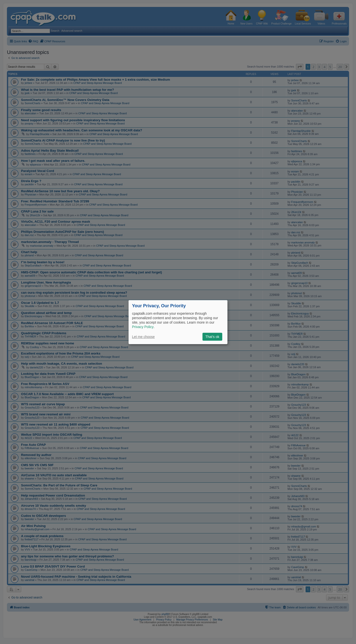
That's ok (212, 337)
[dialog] (178, 322)
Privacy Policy (143, 327)
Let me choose (143, 337)
